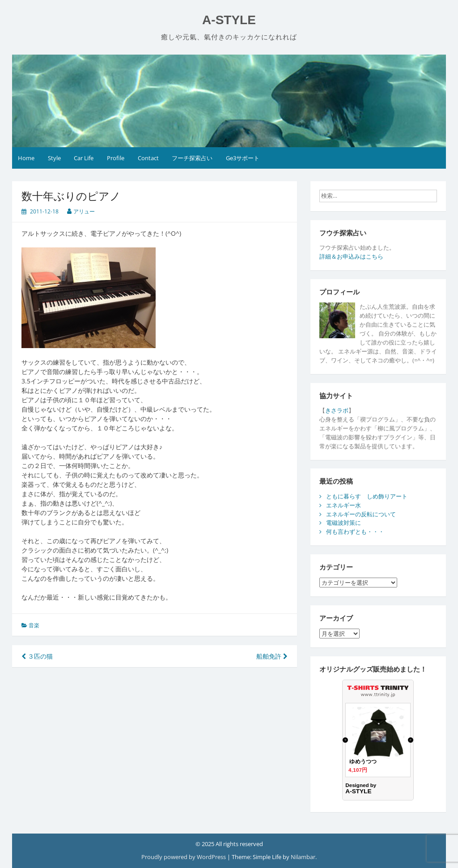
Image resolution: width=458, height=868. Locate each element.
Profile (116, 158)
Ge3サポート (243, 158)
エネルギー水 (343, 505)
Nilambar (303, 857)
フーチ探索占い (192, 158)
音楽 (34, 625)
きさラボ (337, 410)
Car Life (84, 158)
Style (54, 158)
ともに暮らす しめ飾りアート (367, 496)
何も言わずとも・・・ (355, 532)
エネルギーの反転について (361, 514)
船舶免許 (272, 656)
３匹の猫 (37, 656)
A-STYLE (229, 20)
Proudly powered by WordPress (184, 857)
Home (26, 158)
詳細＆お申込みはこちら (351, 256)
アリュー (84, 211)
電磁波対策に (343, 523)
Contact (148, 158)
